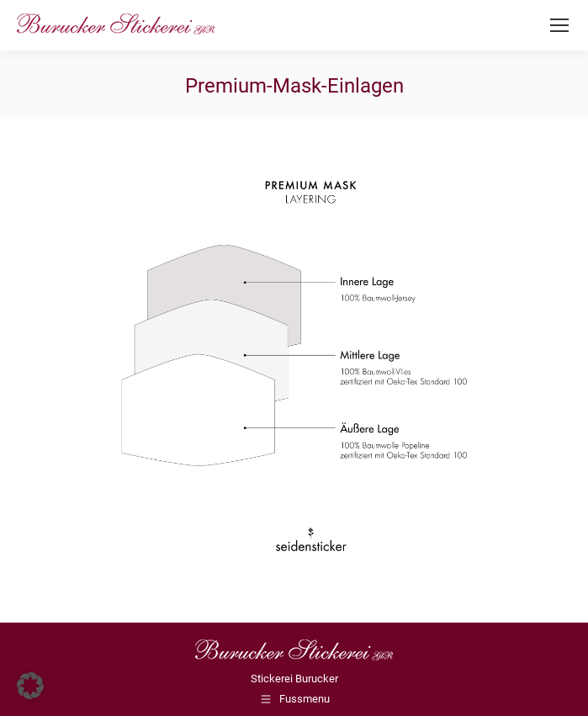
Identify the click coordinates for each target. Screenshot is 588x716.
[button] (30, 686)
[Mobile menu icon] (559, 25)
